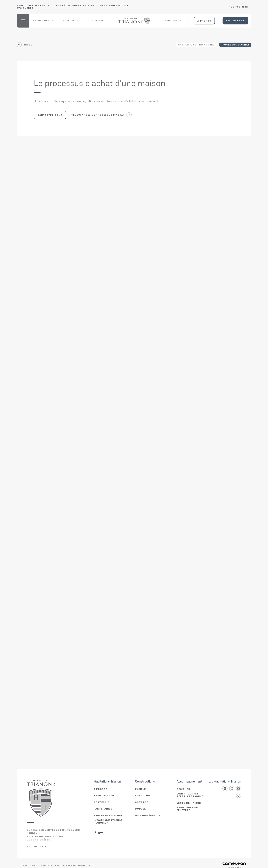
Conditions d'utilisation (37, 866)
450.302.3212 (239, 7)
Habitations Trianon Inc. (197, 45)
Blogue (99, 832)
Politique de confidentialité (73, 866)
